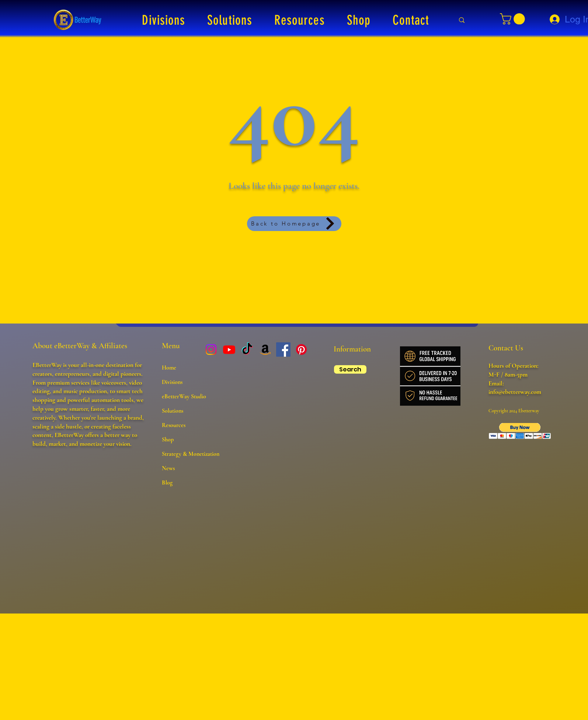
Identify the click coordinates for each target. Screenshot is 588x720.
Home (169, 368)
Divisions (172, 382)
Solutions (173, 411)
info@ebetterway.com (515, 392)
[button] (164, 20)
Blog (167, 483)
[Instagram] (211, 349)
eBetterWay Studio (184, 396)
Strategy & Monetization (191, 454)
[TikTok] (247, 349)
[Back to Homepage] (294, 224)
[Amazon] (265, 349)
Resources (174, 425)
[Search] (350, 369)
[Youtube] (229, 349)
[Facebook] (283, 349)
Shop (168, 440)
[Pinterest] (301, 349)
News (168, 468)
